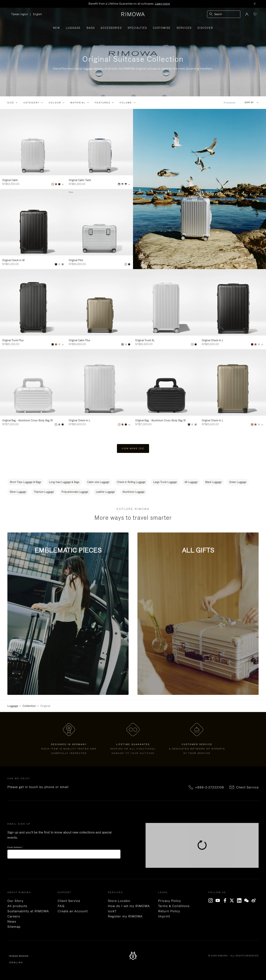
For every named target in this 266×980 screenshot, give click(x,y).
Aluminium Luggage (133, 492)
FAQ (61, 906)
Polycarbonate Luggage (75, 492)
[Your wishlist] (255, 14)
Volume (126, 103)
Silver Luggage (18, 492)
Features (103, 103)
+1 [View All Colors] (63, 185)
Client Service (247, 787)
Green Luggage (238, 482)
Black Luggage (213, 482)
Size (11, 103)
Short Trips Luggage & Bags (25, 482)
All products (17, 906)
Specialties (137, 28)
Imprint (164, 916)
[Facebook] (226, 901)
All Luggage (191, 482)
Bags (91, 28)
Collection (29, 706)
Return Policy (169, 911)
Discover (205, 28)
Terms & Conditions (174, 906)
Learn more (162, 4)
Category (31, 103)
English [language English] (38, 14)
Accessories (111, 28)
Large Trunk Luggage (165, 482)
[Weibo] (255, 901)
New (57, 28)
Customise (162, 28)
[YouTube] (219, 901)
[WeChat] (248, 901)
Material (78, 103)
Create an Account (73, 911)
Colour (55, 103)
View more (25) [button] (133, 448)
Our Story (15, 901)
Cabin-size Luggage (98, 482)
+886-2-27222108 (210, 787)
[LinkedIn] (240, 901)
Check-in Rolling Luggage (131, 482)
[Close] (255, 4)
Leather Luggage (105, 492)
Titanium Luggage (44, 492)
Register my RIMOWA (125, 916)
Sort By (249, 103)
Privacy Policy (170, 901)
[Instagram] (212, 901)
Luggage (73, 28)
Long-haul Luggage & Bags (64, 482)
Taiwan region (21, 14)
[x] (233, 901)
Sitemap (14, 927)
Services (184, 28)
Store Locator (119, 901)
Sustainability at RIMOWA (28, 911)
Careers (14, 916)
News (12, 921)
